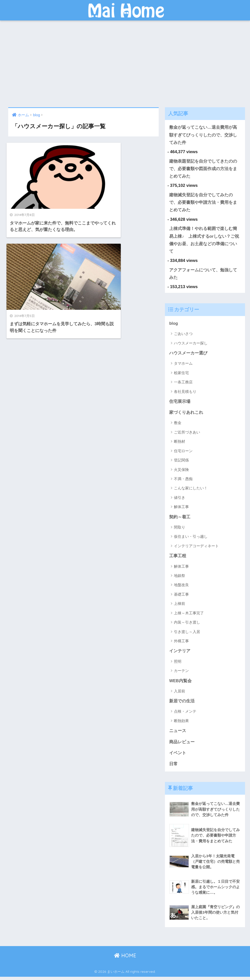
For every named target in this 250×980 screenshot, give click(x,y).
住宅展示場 (180, 403)
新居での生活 (182, 704)
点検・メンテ (185, 714)
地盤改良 (181, 588)
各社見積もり (185, 393)
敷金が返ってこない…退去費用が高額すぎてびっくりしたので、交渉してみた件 (203, 135)
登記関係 (181, 462)
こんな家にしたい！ (191, 490)
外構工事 (181, 643)
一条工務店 (183, 384)
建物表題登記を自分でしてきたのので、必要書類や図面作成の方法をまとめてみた (203, 169)
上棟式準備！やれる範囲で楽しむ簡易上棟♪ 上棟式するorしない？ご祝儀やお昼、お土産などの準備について (204, 241)
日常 (173, 767)
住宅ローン (183, 453)
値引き (180, 500)
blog (174, 325)
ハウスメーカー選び (188, 355)
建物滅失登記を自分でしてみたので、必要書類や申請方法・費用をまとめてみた (203, 203)
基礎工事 (181, 597)
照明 (178, 664)
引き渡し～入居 (187, 634)
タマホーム (183, 365)
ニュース (178, 734)
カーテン (181, 673)
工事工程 (178, 558)
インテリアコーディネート (196, 548)
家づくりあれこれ (186, 415)
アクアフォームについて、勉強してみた (203, 275)
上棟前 (180, 606)
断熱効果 (181, 723)
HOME (125, 959)
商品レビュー (182, 745)
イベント (178, 756)
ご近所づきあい (187, 434)
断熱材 (180, 444)
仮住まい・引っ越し (191, 539)
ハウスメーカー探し (191, 345)
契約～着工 (180, 519)
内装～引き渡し (187, 625)
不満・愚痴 (183, 481)
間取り (180, 530)
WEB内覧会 (180, 683)
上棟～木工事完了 (189, 615)
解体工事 (181, 509)
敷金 (178, 425)
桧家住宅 (181, 375)
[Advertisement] (125, 64)
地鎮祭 (180, 578)
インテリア (180, 654)
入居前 (180, 694)
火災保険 (181, 472)
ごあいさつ (183, 336)
